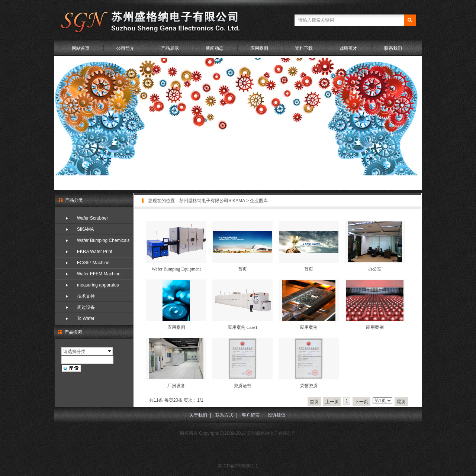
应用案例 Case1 (242, 327)
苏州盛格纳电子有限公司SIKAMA (212, 201)
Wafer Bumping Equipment (176, 269)
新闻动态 (215, 48)
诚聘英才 (348, 48)
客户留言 (251, 415)
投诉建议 (277, 415)
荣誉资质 (309, 386)
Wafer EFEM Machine (99, 274)
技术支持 (86, 296)
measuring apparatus (98, 285)
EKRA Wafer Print (95, 252)
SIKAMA (85, 229)
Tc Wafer (86, 318)
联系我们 (393, 48)
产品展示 (170, 48)
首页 (242, 269)
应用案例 (259, 48)
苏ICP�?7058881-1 (238, 466)
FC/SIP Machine (93, 263)
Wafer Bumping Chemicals (103, 240)
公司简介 (125, 48)
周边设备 (86, 307)
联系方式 (224, 415)
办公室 (375, 269)
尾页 (401, 402)
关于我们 (198, 415)
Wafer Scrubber (93, 218)
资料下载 (304, 48)
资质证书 (242, 386)
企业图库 (259, 201)
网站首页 (81, 48)
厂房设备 (176, 386)
